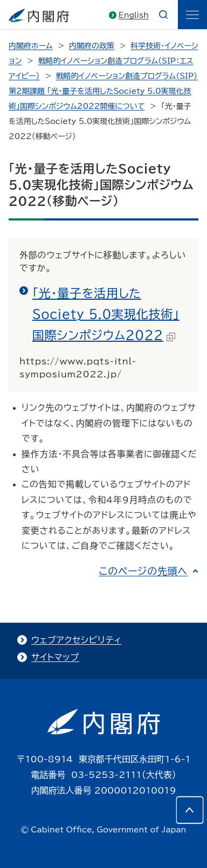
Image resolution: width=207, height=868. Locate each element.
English (134, 15)
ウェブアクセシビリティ (76, 640)
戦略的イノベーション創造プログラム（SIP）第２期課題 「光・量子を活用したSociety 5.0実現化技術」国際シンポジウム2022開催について (103, 91)
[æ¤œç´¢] (163, 15)
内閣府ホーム (30, 46)
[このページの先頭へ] (190, 810)
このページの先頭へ (143, 571)
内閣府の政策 (92, 46)
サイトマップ (55, 657)
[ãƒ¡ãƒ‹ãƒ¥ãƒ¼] (192, 15)
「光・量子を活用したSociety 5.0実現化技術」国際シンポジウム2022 (106, 314)
